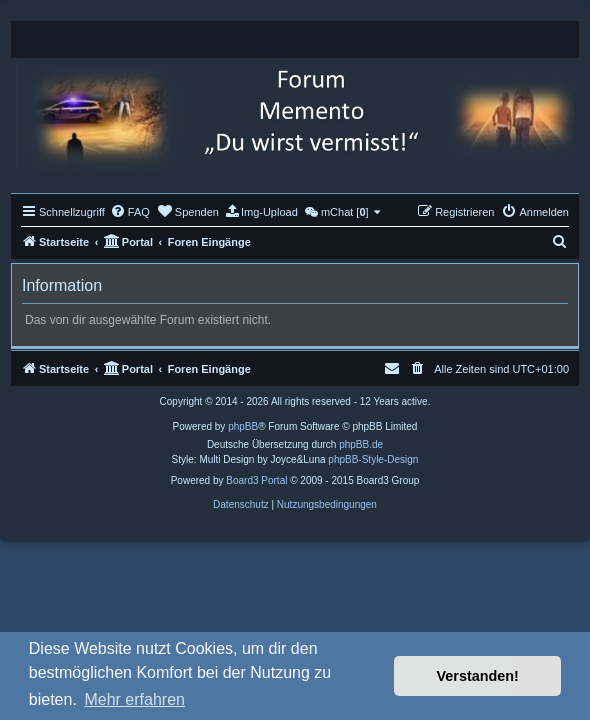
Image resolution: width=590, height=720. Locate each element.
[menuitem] (130, 212)
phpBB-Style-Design (373, 459)
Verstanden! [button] (478, 676)
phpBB (243, 426)
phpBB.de (361, 444)
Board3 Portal (256, 480)
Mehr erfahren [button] (134, 699)
